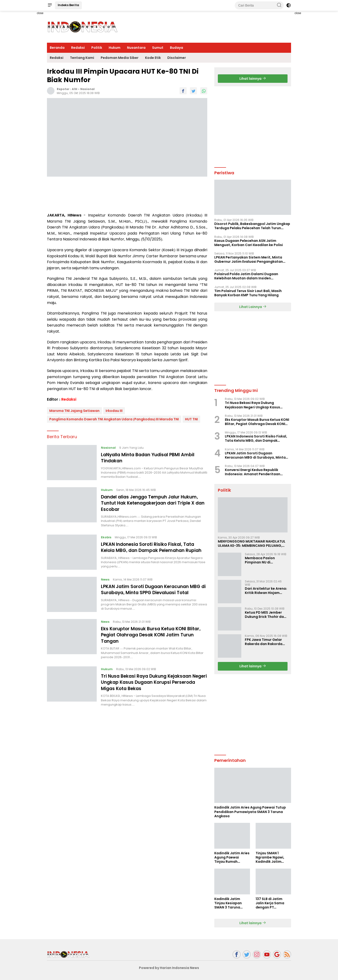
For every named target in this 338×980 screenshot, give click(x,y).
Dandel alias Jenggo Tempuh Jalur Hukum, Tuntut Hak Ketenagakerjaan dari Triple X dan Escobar (153, 503)
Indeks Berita (68, 5)
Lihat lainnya (253, 79)
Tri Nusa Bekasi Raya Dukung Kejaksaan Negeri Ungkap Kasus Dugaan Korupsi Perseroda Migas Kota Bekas (149, 686)
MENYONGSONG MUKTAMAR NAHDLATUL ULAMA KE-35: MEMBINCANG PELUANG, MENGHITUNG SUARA (252, 543)
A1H (75, 89)
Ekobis (107, 537)
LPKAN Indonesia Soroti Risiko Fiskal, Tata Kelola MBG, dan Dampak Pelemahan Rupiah (150, 550)
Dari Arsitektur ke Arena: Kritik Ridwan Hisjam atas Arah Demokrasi (266, 591)
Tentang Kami (82, 58)
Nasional (87, 89)
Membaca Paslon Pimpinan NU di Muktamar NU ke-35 (262, 560)
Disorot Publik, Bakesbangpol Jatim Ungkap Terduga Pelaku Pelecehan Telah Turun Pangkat (252, 226)
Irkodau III (114, 411)
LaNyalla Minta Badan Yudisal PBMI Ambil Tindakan (151, 458)
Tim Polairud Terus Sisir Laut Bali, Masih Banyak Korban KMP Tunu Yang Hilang (248, 293)
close (40, 13)
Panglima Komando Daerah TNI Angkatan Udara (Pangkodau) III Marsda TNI (114, 419)
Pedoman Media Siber (120, 58)
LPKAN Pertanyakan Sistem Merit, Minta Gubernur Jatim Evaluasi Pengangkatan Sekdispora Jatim (249, 259)
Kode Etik (153, 58)
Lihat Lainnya (253, 307)
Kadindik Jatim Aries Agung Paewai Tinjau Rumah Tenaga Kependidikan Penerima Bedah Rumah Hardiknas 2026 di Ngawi (232, 857)
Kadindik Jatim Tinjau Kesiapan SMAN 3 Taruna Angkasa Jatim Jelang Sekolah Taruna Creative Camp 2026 (228, 903)
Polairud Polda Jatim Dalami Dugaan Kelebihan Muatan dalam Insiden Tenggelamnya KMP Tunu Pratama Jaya (249, 276)
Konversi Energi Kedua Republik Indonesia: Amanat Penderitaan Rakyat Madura (253, 472)
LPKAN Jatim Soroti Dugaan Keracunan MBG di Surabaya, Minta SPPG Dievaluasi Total (154, 594)
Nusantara (136, 48)
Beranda (57, 48)
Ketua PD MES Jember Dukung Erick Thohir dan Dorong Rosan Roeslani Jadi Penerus (265, 615)
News (106, 584)
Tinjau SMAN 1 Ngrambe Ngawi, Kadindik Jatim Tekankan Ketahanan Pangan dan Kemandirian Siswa (272, 857)
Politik (97, 48)
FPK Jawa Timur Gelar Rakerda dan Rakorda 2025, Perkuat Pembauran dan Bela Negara (264, 642)
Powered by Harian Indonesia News (169, 968)
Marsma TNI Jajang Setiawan (74, 411)
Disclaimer (177, 58)
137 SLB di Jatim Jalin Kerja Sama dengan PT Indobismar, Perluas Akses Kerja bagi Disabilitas (273, 903)
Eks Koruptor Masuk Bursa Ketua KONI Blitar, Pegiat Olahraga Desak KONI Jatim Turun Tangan (154, 639)
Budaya (177, 48)
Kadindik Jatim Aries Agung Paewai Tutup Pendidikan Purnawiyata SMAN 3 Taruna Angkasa (250, 812)
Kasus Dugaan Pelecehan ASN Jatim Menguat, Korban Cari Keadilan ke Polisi (249, 243)
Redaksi (78, 48)
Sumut (158, 48)
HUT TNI (191, 419)
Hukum (115, 48)
